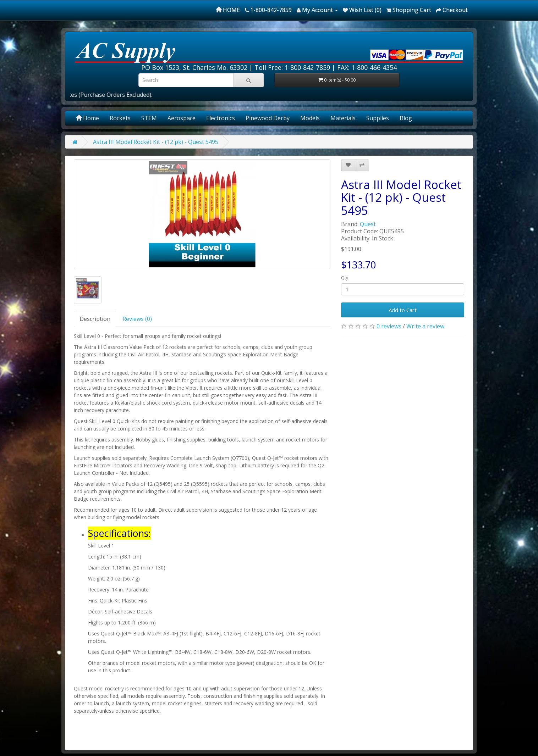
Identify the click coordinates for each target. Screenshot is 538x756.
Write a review (425, 326)
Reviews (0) (137, 319)
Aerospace (182, 118)
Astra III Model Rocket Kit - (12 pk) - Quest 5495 (156, 142)
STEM (149, 118)
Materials (343, 118)
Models (310, 118)
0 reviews (389, 326)
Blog (406, 118)
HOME (228, 10)
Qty (345, 278)
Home (87, 118)
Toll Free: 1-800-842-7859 (292, 67)
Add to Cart (403, 310)
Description (95, 319)
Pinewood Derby (268, 118)
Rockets (120, 118)
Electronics (221, 118)
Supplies (378, 118)
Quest (368, 224)
